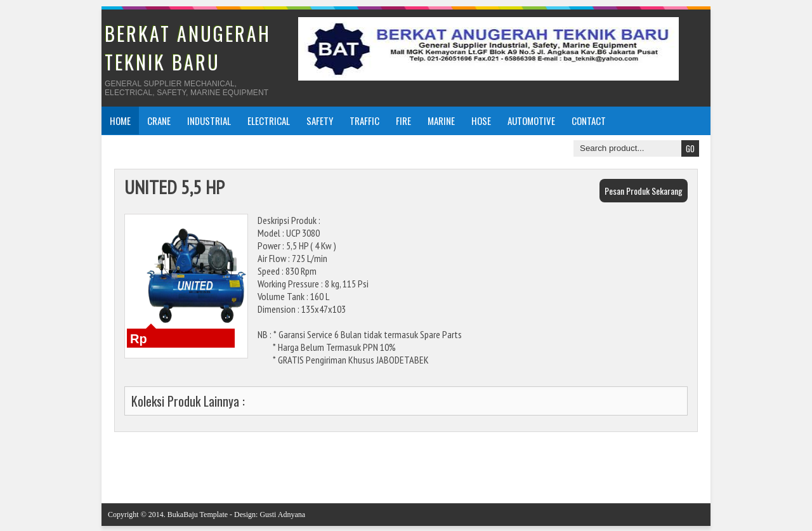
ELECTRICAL (269, 121)
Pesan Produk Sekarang (644, 191)
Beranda (415, 462)
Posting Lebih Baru (140, 462)
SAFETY (320, 121)
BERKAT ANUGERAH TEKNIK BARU (188, 48)
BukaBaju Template (198, 515)
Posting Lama (681, 462)
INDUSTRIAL (209, 121)
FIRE (403, 121)
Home (120, 121)
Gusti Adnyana (282, 515)
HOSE (481, 121)
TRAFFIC (364, 121)
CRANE (159, 121)
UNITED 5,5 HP (174, 187)
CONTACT (589, 121)
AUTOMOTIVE (531, 121)
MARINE (441, 121)
